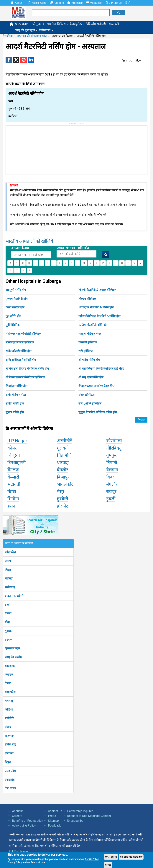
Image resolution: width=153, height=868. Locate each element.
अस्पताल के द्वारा (20, 248)
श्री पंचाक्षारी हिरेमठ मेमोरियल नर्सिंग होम (27, 369)
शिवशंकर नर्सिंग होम (17, 386)
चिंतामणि (64, 455)
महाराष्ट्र (9, 701)
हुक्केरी (62, 499)
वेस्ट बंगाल (10, 788)
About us (18, 811)
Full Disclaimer (19, 851)
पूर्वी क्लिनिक (13, 325)
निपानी (112, 463)
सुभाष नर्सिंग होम (15, 412)
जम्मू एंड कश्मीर (13, 657)
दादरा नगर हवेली (14, 596)
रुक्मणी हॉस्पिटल (88, 342)
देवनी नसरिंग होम (15, 307)
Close (108, 865)
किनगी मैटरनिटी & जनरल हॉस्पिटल (97, 290)
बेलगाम (112, 470)
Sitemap (53, 821)
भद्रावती (14, 484)
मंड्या (12, 492)
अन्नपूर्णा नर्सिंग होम (16, 290)
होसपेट (63, 506)
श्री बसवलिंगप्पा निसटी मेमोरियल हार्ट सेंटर (101, 369)
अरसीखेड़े (65, 441)
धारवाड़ (63, 463)
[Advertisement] (34, 149)
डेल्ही (8, 605)
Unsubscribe (75, 821)
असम (8, 561)
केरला (8, 683)
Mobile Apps (37, 3)
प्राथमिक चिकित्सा (58, 24)
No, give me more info (131, 857)
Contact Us (113, 3)
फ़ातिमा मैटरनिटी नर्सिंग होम (93, 325)
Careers (57, 3)
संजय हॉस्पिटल (87, 395)
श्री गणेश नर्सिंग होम (89, 360)
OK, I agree (111, 857)
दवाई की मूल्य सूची (26, 30)
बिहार (8, 570)
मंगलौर (112, 484)
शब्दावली (115, 24)
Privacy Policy (15, 862)
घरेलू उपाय (39, 24)
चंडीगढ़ (9, 578)
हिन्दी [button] (129, 3)
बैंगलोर (62, 470)
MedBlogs (94, 3)
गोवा (7, 622)
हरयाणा (9, 640)
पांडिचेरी (9, 718)
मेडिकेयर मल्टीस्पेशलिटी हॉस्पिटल (23, 334)
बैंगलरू (13, 470)
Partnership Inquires (80, 811)
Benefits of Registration (28, 821)
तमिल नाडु (10, 744)
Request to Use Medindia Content (89, 816)
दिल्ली (8, 613)
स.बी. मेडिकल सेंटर (16, 395)
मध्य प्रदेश (10, 692)
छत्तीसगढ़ (10, 587)
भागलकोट (65, 484)
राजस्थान (10, 736)
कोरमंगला (114, 441)
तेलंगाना (9, 753)
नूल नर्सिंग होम (13, 316)
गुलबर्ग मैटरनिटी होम (17, 299)
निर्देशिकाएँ (46, 30)
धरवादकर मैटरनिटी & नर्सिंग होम (96, 307)
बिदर (110, 477)
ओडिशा (9, 710)
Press (52, 816)
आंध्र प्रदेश (10, 552)
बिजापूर (63, 477)
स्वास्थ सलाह (23, 24)
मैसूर (61, 492)
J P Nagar (17, 441)
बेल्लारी (13, 477)
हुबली (111, 499)
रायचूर (111, 492)
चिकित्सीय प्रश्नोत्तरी (97, 24)
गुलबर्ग (62, 448)
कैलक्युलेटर (77, 24)
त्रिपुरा (8, 762)
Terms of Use (38, 862)
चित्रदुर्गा (14, 455)
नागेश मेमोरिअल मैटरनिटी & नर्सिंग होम (99, 316)
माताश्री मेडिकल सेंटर (90, 334)
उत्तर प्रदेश (10, 771)
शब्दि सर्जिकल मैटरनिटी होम (21, 360)
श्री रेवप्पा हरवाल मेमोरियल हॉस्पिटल (25, 377)
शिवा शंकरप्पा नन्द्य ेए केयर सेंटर (96, 386)
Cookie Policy (92, 859)
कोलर (12, 448)
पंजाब (8, 727)
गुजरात (9, 631)
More (141, 419)
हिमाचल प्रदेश (12, 648)
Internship (75, 3)
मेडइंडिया (8, 36)
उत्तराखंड (10, 780)
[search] (70, 13)
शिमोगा (13, 499)
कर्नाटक (9, 675)
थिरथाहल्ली (17, 463)
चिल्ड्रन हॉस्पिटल (87, 299)
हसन (11, 506)
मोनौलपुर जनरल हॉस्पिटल (20, 342)
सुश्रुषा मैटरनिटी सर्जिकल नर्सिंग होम (98, 412)
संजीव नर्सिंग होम (15, 404)
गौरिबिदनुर (115, 448)
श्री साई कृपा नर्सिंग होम (91, 377)
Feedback (54, 826)
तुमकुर (111, 455)
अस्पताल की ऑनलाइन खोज (32, 36)
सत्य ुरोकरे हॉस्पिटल (90, 404)
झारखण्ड (10, 666)
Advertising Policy (24, 826)
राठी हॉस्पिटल (86, 351)
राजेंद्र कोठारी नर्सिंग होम (19, 351)
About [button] (18, 3)
